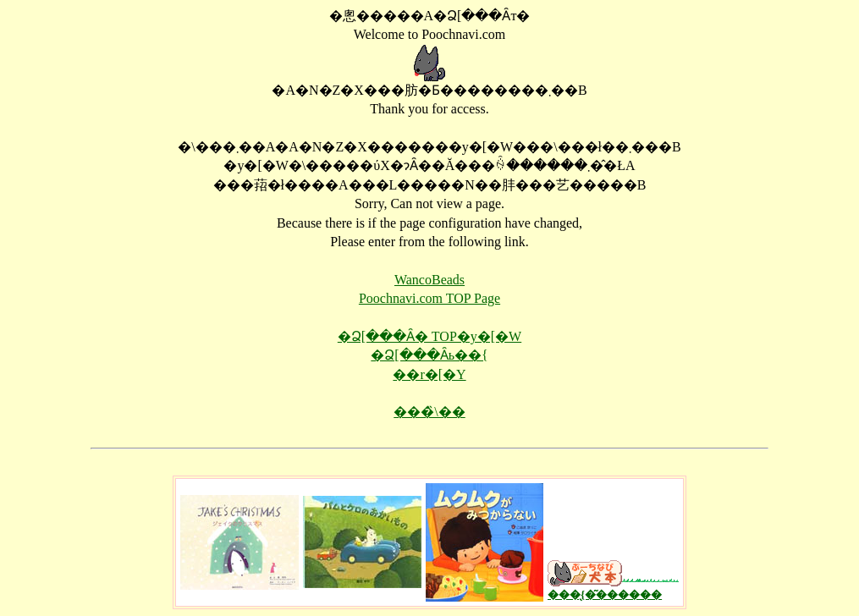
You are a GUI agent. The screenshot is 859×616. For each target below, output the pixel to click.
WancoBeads (429, 280)
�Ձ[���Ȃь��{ (429, 355)
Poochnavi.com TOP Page (429, 298)
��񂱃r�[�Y (429, 374)
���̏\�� (429, 412)
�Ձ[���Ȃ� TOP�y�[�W (429, 336)
